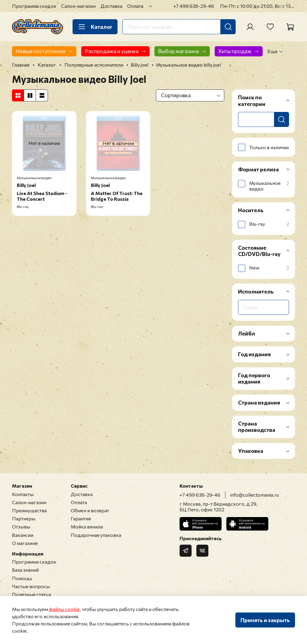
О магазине (25, 543)
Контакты (23, 494)
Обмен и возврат (90, 510)
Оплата (135, 6)
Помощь (22, 578)
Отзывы (21, 527)
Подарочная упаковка (96, 535)
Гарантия (81, 518)
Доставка (111, 6)
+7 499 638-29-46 (194, 6)
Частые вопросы (31, 586)
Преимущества (29, 510)
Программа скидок (34, 6)
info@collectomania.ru (255, 495)
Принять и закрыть (265, 620)
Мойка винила (87, 527)
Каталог (95, 27)
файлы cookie (64, 609)
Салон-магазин (78, 6)
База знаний (25, 570)
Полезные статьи (31, 594)
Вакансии (23, 535)
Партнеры (24, 518)
